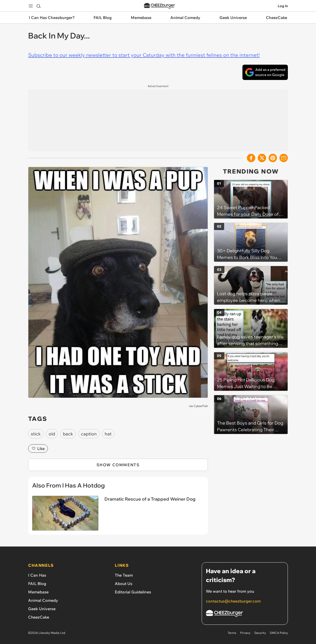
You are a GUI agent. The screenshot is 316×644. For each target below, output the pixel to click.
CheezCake (39, 617)
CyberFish (201, 406)
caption (89, 434)
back (68, 434)
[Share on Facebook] (251, 158)
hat (108, 434)
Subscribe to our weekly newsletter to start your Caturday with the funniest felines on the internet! (144, 55)
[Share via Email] (284, 158)
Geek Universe (42, 609)
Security (260, 633)
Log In (283, 6)
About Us (124, 584)
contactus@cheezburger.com (233, 601)
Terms (232, 633)
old (52, 434)
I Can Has (37, 575)
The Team (124, 575)
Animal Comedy (43, 600)
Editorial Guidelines (133, 592)
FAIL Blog (37, 584)
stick (36, 434)
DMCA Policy (279, 633)
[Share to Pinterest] (273, 158)
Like (38, 449)
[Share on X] (262, 158)
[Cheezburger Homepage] (245, 614)
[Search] (39, 6)
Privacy (245, 633)
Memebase (38, 592)
